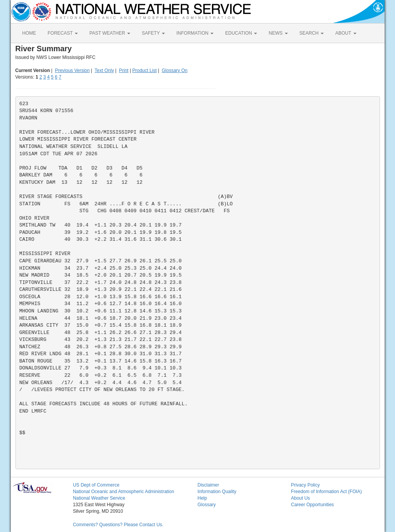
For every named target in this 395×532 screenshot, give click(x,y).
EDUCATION (241, 33)
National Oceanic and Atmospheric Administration (124, 492)
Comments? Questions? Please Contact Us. (118, 525)
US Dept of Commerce (96, 485)
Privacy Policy (305, 485)
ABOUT (346, 33)
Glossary (206, 505)
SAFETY (153, 33)
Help (202, 498)
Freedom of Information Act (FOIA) (326, 492)
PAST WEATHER (110, 33)
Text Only (104, 70)
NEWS (278, 33)
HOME (29, 33)
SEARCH (312, 33)
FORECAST (63, 33)
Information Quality (217, 492)
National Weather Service (99, 498)
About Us (300, 498)
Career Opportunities (312, 505)
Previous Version (72, 70)
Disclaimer (208, 485)
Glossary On (175, 70)
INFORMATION (195, 33)
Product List (144, 70)
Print (124, 70)
